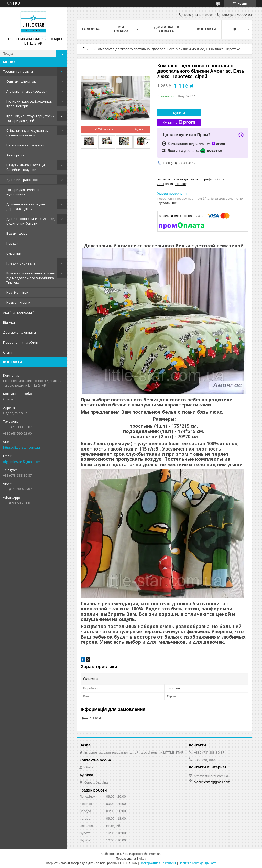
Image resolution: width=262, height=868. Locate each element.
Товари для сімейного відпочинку (24, 192)
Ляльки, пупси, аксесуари (27, 91)
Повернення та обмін (21, 342)
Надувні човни (18, 302)
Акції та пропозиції (18, 312)
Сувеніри (14, 253)
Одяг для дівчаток (21, 81)
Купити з (179, 122)
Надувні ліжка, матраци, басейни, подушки (26, 167)
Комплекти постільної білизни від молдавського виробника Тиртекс (31, 278)
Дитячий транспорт (23, 180)
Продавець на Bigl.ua (131, 859)
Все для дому (17, 233)
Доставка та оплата (19, 332)
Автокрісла (15, 155)
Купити (179, 113)
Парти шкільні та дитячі (26, 145)
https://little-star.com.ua (21, 447)
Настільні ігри (17, 292)
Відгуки (9, 322)
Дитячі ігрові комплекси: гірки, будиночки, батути (31, 221)
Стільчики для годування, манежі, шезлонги (27, 133)
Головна (91, 29)
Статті (8, 352)
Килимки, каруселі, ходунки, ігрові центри (29, 104)
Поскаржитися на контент (158, 863)
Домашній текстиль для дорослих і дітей (26, 206)
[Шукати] (61, 53)
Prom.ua (155, 854)
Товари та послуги (18, 71)
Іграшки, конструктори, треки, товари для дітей (31, 118)
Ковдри (13, 243)
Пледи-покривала (21, 263)
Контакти (207, 29)
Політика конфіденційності (198, 863)
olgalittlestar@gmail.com (22, 462)
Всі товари (121, 29)
